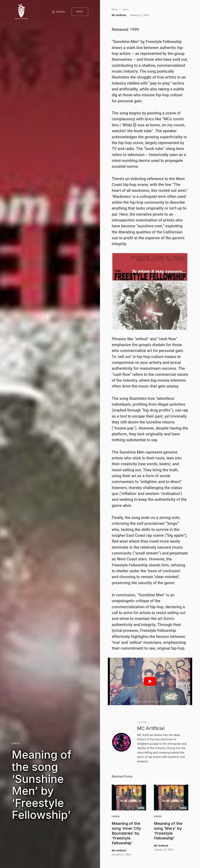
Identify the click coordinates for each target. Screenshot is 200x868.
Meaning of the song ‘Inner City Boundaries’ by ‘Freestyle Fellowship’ (126, 833)
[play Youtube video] (150, 681)
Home (115, 9)
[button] (59, 12)
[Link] (129, 797)
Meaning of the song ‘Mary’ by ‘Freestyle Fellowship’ (168, 831)
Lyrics (16, 743)
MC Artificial (151, 728)
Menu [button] (80, 12)
